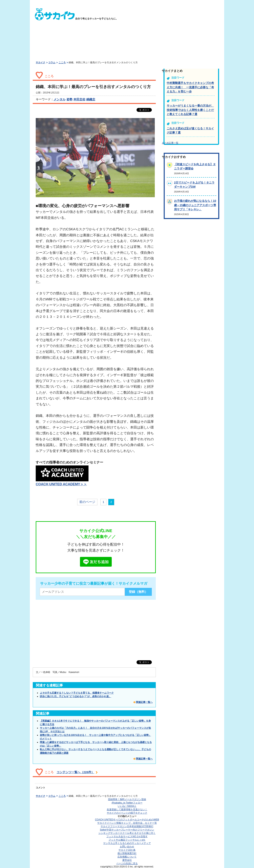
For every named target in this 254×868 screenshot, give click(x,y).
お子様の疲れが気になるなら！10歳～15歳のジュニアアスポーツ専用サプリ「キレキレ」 (195, 205)
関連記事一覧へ (144, 702)
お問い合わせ (127, 847)
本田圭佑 (79, 99)
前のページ (87, 502)
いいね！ (127, 806)
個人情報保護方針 (127, 853)
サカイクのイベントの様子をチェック (127, 813)
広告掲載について (127, 857)
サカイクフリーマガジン (127, 826)
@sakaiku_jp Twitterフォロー (127, 803)
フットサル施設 (127, 840)
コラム (52, 62)
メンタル (60, 99)
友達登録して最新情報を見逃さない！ (127, 809)
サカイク (40, 62)
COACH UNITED (127, 820)
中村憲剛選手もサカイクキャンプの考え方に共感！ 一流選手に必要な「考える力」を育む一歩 (190, 87)
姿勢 (69, 99)
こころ (62, 62)
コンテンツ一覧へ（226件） (75, 772)
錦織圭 (91, 99)
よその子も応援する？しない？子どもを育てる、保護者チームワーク (77, 693)
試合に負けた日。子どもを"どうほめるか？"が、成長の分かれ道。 (76, 696)
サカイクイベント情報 (127, 823)
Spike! (127, 830)
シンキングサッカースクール (127, 833)
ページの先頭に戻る (127, 863)
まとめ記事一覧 (170, 143)
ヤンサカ (127, 843)
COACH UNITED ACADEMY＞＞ (61, 484)
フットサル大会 (127, 836)
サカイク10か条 (127, 850)
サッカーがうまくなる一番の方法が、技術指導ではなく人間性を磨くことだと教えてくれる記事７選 (190, 110)
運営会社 (127, 860)
